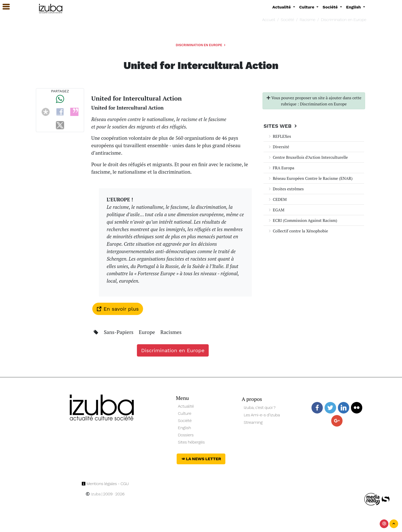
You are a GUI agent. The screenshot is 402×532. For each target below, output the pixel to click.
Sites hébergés (191, 442)
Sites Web (281, 126)
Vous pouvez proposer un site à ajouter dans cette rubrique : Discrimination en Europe (314, 101)
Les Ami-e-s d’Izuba (262, 415)
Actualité (186, 406)
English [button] (354, 7)
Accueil (269, 20)
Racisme (308, 20)
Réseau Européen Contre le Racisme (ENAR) (310, 178)
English (184, 428)
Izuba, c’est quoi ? (260, 407)
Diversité (278, 147)
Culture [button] (307, 7)
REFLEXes (279, 136)
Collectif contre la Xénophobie (298, 231)
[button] (4, 7)
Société (287, 20)
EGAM (276, 210)
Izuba (93, 494)
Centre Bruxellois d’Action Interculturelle (308, 157)
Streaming (253, 422)
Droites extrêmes (286, 189)
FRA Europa (281, 168)
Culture (185, 413)
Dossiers (186, 435)
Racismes (171, 332)
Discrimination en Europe (344, 20)
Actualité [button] (282, 7)
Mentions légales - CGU (105, 484)
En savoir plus (118, 309)
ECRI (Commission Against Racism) (302, 220)
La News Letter (201, 459)
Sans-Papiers (119, 332)
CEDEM (277, 199)
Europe (147, 332)
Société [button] (331, 7)
